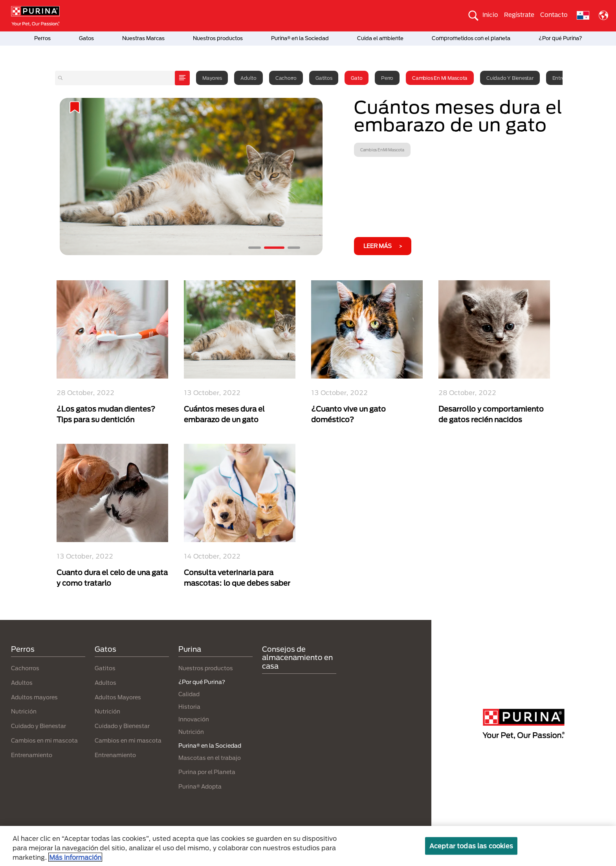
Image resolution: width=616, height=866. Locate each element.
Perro (387, 78)
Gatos (86, 38)
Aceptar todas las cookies (471, 846)
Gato (357, 78)
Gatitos (324, 78)
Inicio (490, 15)
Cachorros (25, 668)
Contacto (554, 15)
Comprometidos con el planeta (471, 38)
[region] (308, 846)
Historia (189, 707)
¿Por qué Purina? (560, 38)
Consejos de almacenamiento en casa (297, 657)
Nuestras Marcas (143, 38)
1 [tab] (255, 248)
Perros (42, 38)
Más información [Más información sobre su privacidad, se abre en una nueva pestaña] (75, 857)
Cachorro (286, 78)
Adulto (248, 78)
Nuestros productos (218, 38)
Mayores (212, 78)
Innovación (194, 719)
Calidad (189, 694)
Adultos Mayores (118, 697)
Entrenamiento (32, 755)
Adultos (22, 683)
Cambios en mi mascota (440, 78)
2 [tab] (274, 248)
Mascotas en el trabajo (210, 758)
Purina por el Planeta (207, 772)
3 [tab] (294, 248)
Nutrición (24, 711)
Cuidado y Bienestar (510, 78)
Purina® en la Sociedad (300, 38)
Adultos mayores (34, 697)
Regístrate (519, 15)
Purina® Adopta (200, 786)
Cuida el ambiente (380, 38)
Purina (190, 649)
